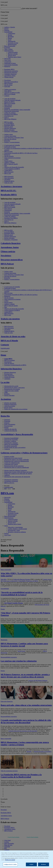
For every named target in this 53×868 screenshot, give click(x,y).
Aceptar (31, 864)
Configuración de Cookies (10, 864)
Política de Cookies (10, 860)
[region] (26, 859)
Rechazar (44, 864)
